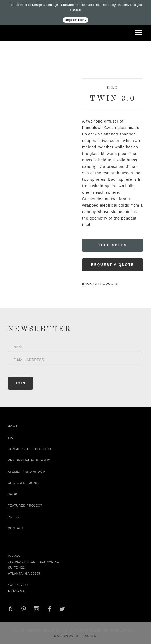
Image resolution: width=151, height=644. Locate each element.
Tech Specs (113, 245)
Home (13, 426)
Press (13, 517)
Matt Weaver (67, 636)
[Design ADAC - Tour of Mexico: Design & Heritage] (75, 12)
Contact (16, 528)
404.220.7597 (18, 585)
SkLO (113, 87)
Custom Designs (23, 483)
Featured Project (25, 506)
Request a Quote (113, 265)
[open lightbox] (23, 103)
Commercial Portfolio (29, 449)
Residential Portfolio (29, 460)
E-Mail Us (16, 591)
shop (12, 494)
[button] (139, 33)
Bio (11, 438)
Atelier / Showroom (27, 472)
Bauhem (89, 636)
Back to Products (100, 283)
